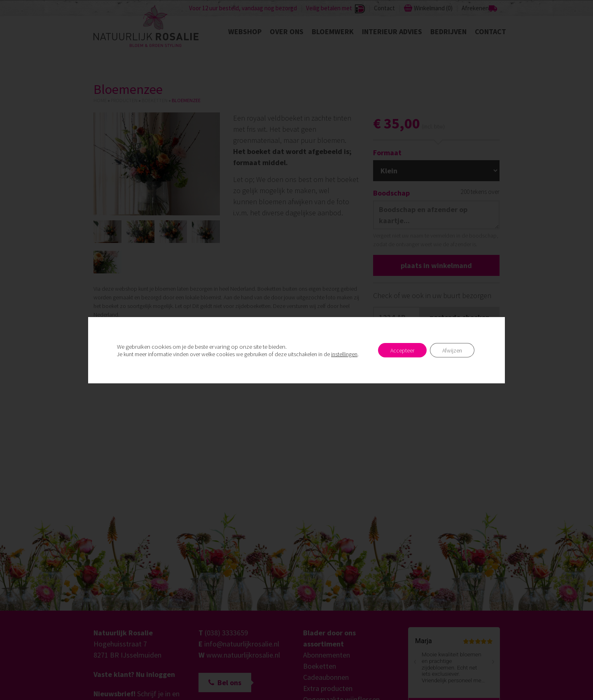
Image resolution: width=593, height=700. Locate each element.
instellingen (344, 354)
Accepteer (402, 350)
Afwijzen (452, 350)
